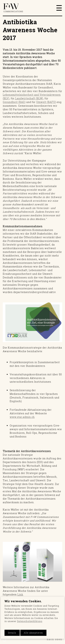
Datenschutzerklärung (30, 621)
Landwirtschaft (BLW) (29, 98)
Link (20, 594)
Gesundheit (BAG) (14, 102)
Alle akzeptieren (33, 633)
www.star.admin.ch (22, 417)
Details (12, 633)
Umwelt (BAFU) (46, 102)
